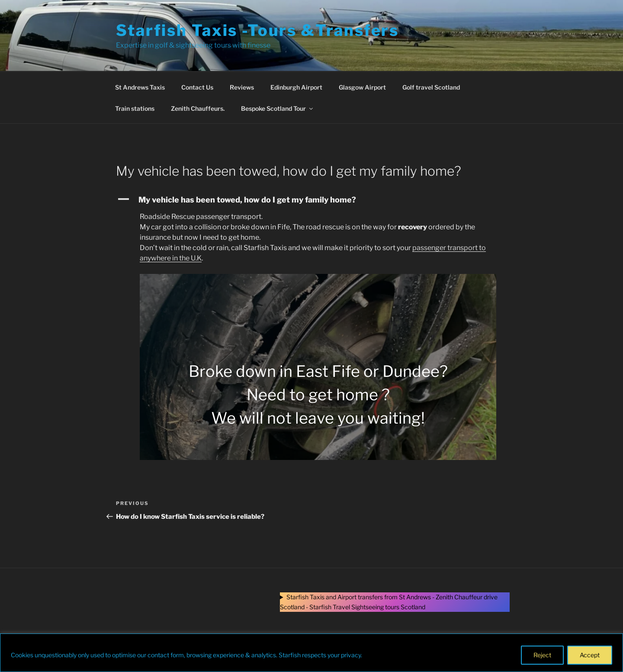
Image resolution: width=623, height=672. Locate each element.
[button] (311, 200)
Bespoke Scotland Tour (278, 108)
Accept (590, 655)
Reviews (242, 87)
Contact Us (197, 87)
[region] (311, 653)
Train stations (135, 108)
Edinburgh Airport (296, 87)
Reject (542, 655)
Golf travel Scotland (431, 87)
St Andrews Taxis (140, 87)
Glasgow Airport (362, 87)
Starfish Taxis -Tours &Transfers (257, 30)
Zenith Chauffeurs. (198, 108)
